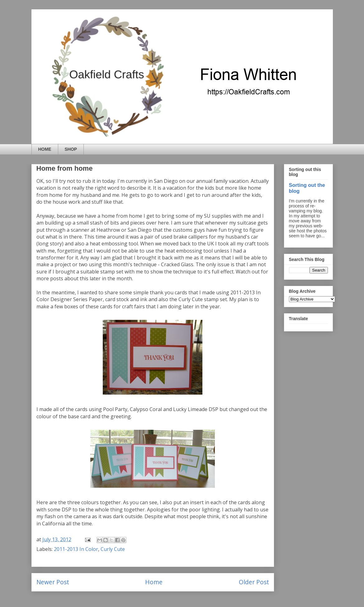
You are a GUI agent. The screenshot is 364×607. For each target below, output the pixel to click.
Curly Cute (113, 549)
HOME (45, 149)
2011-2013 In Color (76, 549)
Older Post (254, 582)
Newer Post (53, 582)
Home (154, 582)
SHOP (71, 149)
